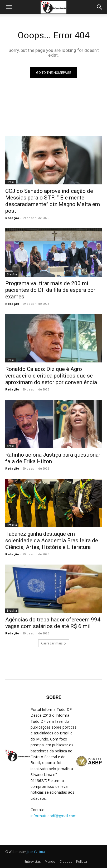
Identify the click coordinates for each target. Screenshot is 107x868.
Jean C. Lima (36, 852)
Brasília (12, 274)
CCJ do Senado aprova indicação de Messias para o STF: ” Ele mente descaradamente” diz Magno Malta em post (53, 201)
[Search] (100, 7)
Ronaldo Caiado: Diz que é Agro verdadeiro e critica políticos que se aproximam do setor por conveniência (51, 376)
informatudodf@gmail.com (53, 816)
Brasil (11, 182)
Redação (12, 218)
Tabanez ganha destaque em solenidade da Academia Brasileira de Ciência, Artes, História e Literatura (52, 540)
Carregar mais (54, 643)
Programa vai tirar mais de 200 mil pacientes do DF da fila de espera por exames (50, 290)
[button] (9, 7)
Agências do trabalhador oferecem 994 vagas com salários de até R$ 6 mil (53, 623)
